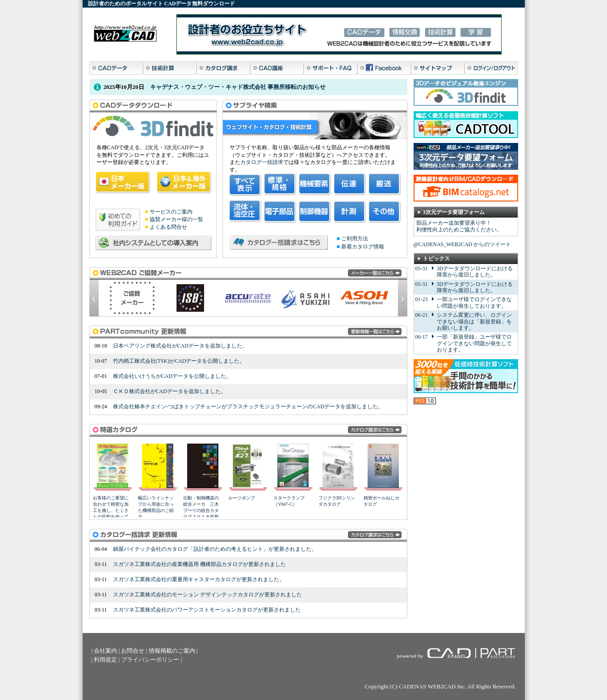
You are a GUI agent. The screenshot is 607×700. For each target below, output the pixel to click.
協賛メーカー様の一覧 (176, 219)
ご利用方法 (355, 239)
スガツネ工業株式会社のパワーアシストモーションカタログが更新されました (207, 610)
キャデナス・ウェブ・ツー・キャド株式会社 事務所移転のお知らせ (238, 87)
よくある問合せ (168, 227)
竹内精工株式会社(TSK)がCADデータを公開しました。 (179, 361)
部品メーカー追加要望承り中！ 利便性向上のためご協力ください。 (459, 226)
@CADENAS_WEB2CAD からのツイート (463, 244)
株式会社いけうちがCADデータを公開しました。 (172, 376)
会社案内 (105, 651)
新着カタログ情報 (363, 247)
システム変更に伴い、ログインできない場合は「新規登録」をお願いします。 (474, 321)
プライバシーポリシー (150, 660)
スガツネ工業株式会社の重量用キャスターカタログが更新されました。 (199, 579)
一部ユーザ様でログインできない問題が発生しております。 (474, 302)
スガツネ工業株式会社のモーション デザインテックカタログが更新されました (207, 595)
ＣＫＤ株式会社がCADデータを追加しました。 (170, 391)
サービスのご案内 (171, 212)
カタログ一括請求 (262, 162)
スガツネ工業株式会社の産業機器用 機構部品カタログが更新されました (199, 564)
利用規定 (105, 660)
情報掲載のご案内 (172, 651)
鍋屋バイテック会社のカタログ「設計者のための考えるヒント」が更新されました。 (215, 549)
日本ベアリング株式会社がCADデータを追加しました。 (180, 346)
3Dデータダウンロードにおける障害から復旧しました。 (475, 272)
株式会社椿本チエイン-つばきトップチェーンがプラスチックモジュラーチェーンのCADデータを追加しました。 (248, 407)
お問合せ (133, 651)
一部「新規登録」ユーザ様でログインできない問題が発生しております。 (474, 343)
